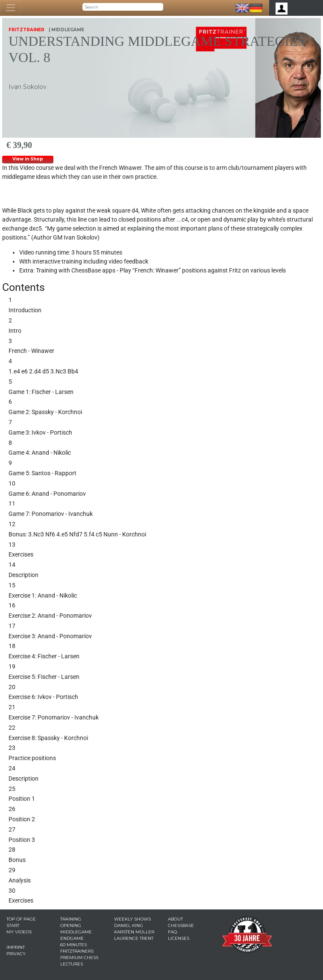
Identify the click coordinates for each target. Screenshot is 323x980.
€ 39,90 (19, 145)
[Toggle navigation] (10, 8)
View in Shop (28, 159)
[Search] (123, 7)
